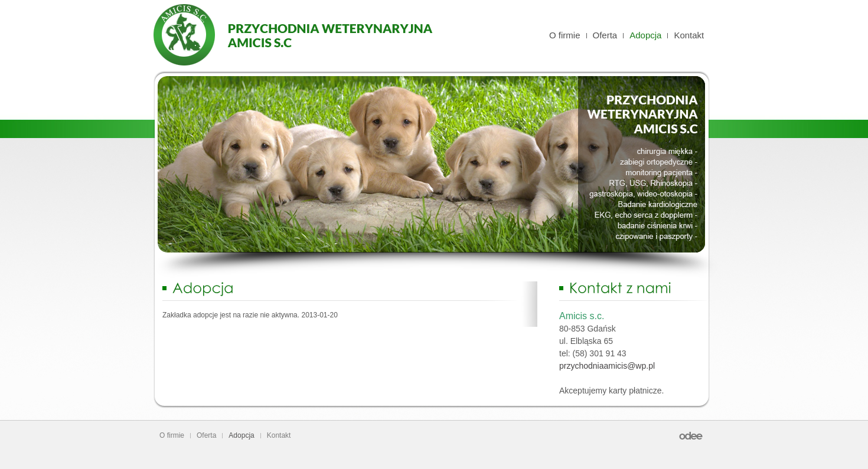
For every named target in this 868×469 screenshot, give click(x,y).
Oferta (605, 35)
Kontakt (689, 35)
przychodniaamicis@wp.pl (607, 366)
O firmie (565, 35)
